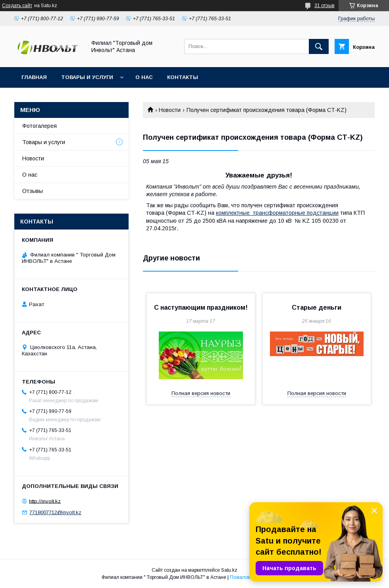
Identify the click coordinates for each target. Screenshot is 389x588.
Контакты (183, 77)
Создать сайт (17, 6)
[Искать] (319, 46)
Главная (34, 77)
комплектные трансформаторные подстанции (277, 213)
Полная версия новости (201, 393)
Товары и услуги (87, 77)
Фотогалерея (39, 126)
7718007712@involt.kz (55, 512)
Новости (170, 110)
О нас (144, 77)
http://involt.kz (45, 501)
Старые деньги (317, 307)
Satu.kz (229, 570)
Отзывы (33, 191)
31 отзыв (324, 6)
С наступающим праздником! (201, 307)
